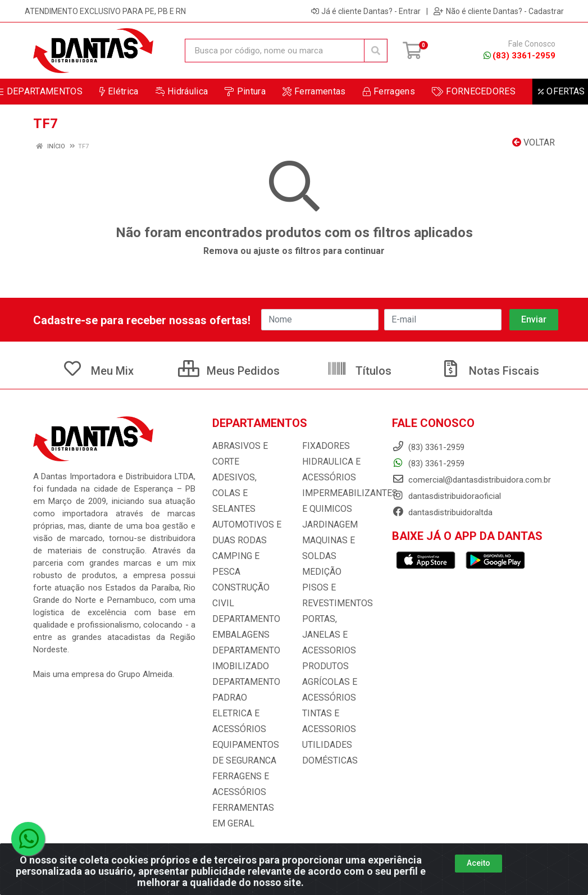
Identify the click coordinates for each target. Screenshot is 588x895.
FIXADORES (323, 446)
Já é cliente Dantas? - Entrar (366, 11)
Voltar (534, 142)
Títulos (359, 371)
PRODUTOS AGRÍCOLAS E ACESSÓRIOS (328, 666)
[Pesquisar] (376, 51)
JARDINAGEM (327, 525)
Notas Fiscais (490, 371)
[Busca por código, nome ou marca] (275, 51)
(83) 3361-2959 (519, 56)
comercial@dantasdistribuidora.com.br (471, 480)
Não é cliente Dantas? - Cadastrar (499, 11)
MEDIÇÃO (320, 572)
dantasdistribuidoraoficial (446, 496)
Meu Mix (98, 371)
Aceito (478, 863)
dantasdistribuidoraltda (442, 512)
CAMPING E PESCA (248, 540)
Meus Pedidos (229, 371)
